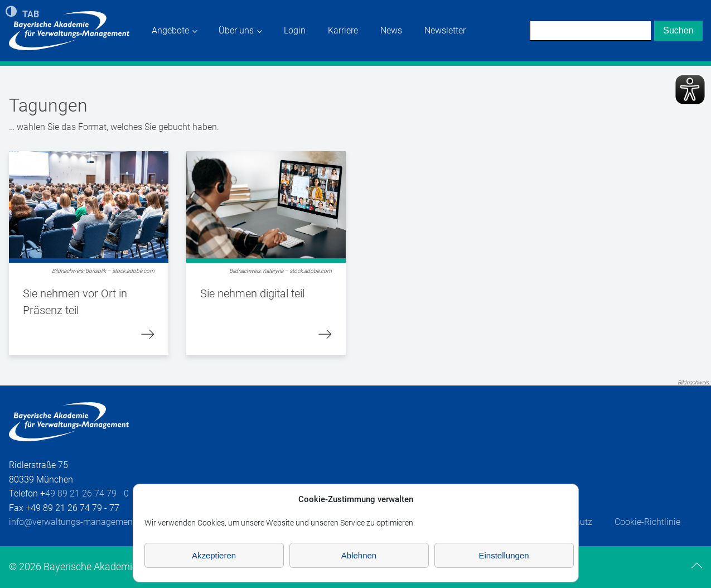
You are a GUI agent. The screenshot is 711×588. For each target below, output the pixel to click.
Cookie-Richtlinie (647, 522)
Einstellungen (504, 555)
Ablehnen (359, 555)
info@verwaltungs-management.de (78, 522)
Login (295, 30)
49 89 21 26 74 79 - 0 (87, 493)
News (391, 30)
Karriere (343, 30)
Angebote (170, 30)
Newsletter (445, 30)
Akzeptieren (214, 555)
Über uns (236, 30)
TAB (31, 13)
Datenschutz (568, 522)
